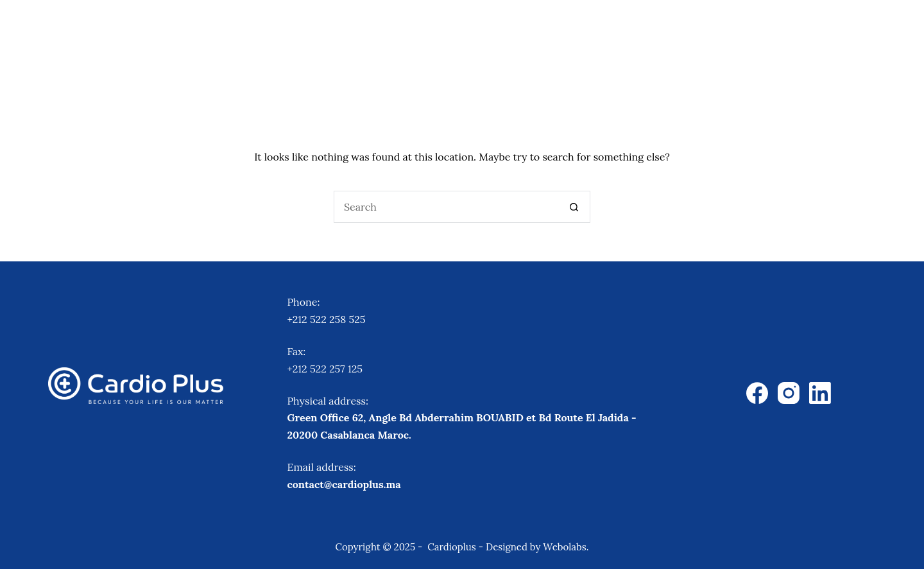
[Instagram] (789, 393)
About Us (764, 29)
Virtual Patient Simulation (627, 29)
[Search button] (574, 207)
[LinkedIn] (820, 393)
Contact (844, 29)
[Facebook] (757, 393)
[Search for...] (446, 207)
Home (292, 29)
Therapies (374, 30)
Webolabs (564, 547)
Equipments (479, 30)
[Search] (900, 29)
